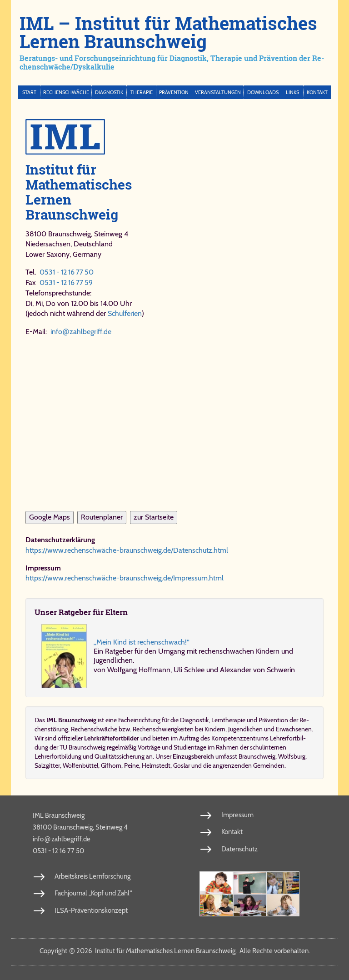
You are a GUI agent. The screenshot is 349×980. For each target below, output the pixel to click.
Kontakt (317, 92)
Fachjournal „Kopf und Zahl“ (93, 893)
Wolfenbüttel (80, 765)
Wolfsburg (292, 756)
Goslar (182, 765)
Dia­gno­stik (194, 720)
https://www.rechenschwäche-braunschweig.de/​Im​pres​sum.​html (125, 578)
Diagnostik (109, 92)
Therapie (142, 92)
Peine (132, 765)
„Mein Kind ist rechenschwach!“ (142, 642)
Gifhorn (111, 765)
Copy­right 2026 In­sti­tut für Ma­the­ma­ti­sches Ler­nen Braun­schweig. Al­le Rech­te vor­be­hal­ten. (175, 951)
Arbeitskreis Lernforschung (92, 876)
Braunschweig (257, 756)
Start (29, 92)
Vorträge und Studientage (172, 747)
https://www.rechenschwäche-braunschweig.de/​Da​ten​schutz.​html (127, 550)
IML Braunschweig (59, 815)
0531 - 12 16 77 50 (67, 272)
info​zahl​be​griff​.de (81, 332)
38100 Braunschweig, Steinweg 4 (80, 827)
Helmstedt (156, 765)
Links (292, 92)
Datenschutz (239, 849)
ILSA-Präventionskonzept (91, 910)
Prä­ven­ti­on (273, 720)
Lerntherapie (228, 720)
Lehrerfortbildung (58, 756)
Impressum (237, 815)
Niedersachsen (48, 244)
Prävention (174, 92)
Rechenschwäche (66, 92)
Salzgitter (47, 765)
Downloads (263, 92)
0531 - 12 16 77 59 (66, 282)
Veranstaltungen (218, 92)
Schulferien (125, 313)
